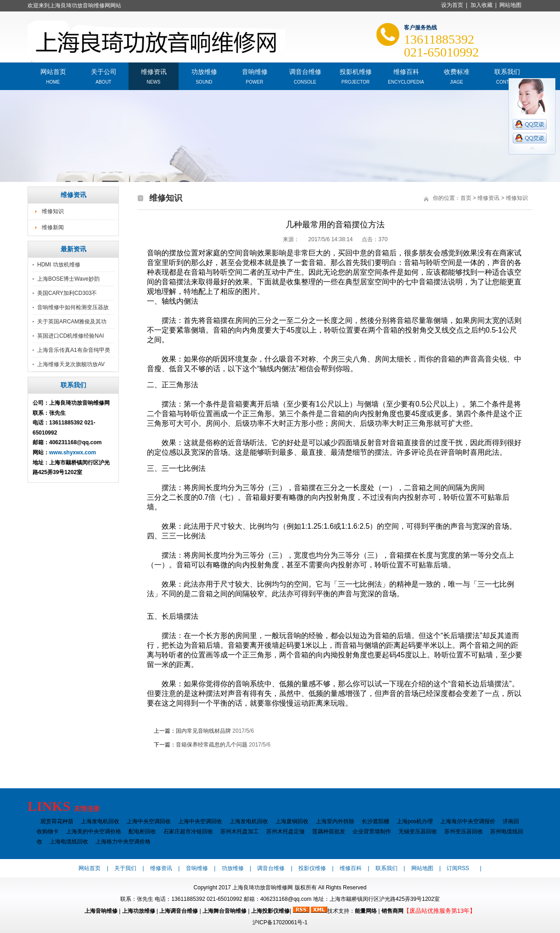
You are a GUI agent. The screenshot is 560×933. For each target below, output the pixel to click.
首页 (466, 198)
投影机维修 (356, 71)
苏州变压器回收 (464, 831)
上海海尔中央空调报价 (468, 821)
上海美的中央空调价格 (94, 831)
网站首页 (53, 71)
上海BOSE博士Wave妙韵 (68, 279)
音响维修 (255, 71)
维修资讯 (154, 71)
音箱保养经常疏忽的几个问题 (212, 745)
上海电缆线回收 (69, 842)
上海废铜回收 (292, 821)
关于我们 (125, 868)
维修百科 (406, 71)
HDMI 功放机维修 (59, 265)
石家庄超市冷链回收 (188, 831)
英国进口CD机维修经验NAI (70, 336)
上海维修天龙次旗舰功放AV (71, 364)
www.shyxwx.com (73, 452)
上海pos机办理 (415, 821)
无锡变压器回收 (418, 831)
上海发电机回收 (100, 821)
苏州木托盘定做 (286, 831)
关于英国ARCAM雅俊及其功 (72, 322)
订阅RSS (458, 868)
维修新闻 (53, 227)
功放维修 (204, 71)
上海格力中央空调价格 (123, 842)
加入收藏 (482, 5)
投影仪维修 (312, 868)
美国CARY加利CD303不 (67, 293)
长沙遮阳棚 (375, 821)
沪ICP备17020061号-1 (280, 922)
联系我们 (507, 71)
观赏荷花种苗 (57, 821)
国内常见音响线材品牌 (203, 731)
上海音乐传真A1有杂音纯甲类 (74, 350)
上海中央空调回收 (149, 821)
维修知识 (53, 211)
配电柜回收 (142, 831)
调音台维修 (305, 71)
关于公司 (104, 71)
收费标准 (457, 71)
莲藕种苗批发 (329, 831)
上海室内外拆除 (335, 821)
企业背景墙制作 (372, 831)
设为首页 (452, 5)
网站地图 (510, 5)
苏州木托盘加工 (240, 831)
